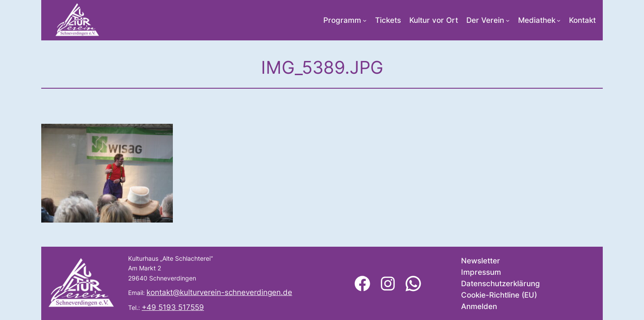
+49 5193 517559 (173, 307)
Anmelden (479, 306)
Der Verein (485, 20)
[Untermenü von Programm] (365, 20)
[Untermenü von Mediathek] (559, 20)
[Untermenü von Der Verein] (508, 20)
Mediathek (537, 20)
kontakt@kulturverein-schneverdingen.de (219, 292)
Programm (342, 20)
